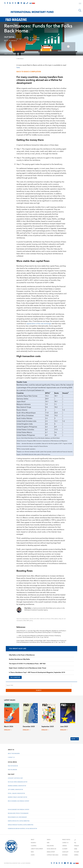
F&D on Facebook (13, 766)
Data (48, 843)
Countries (34, 846)
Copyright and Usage (53, 855)
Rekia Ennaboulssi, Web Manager (17, 817)
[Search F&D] (39, 685)
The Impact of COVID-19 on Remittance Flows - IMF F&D (27, 664)
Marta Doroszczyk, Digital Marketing (19, 821)
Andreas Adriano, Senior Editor (17, 786)
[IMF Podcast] (21, 3)
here (18, 68)
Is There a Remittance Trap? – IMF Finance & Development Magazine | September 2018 (37, 672)
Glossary (65, 849)
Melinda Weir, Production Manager (18, 813)
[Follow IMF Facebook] (8, 3)
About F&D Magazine (14, 754)
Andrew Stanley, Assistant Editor (17, 797)
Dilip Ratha (9, 37)
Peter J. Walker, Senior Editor (16, 793)
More (75, 739)
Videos (49, 840)
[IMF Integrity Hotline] (27, 3)
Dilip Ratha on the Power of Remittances (22, 655)
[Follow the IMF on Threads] (15, 3)
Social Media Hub (51, 849)
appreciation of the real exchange (39, 324)
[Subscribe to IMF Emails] (24, 3)
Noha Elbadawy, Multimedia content (19, 810)
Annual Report (51, 852)
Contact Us (11, 757)
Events (33, 855)
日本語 (76, 849)
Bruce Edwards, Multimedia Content (19, 801)
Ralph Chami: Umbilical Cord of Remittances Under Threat (28, 668)
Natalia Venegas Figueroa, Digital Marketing (21, 825)
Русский (76, 852)
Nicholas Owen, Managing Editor (18, 782)
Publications (50, 846)
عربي (75, 840)
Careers (64, 846)
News (32, 852)
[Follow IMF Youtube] (18, 3)
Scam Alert (65, 852)
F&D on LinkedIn (12, 770)
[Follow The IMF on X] (5, 3)
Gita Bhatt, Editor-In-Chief (15, 778)
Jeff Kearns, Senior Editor (15, 790)
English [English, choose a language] (8, 730)
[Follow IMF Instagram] (13, 3)
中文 (75, 843)
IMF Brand (65, 855)
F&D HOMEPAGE (15, 677)
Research (33, 843)
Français (77, 846)
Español (76, 855)
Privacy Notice (66, 840)
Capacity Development (37, 849)
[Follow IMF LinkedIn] (10, 3)
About (33, 840)
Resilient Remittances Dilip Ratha (19, 659)
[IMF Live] (32, 3)
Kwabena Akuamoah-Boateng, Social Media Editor (22, 829)
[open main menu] (80, 4)
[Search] (80, 10)
